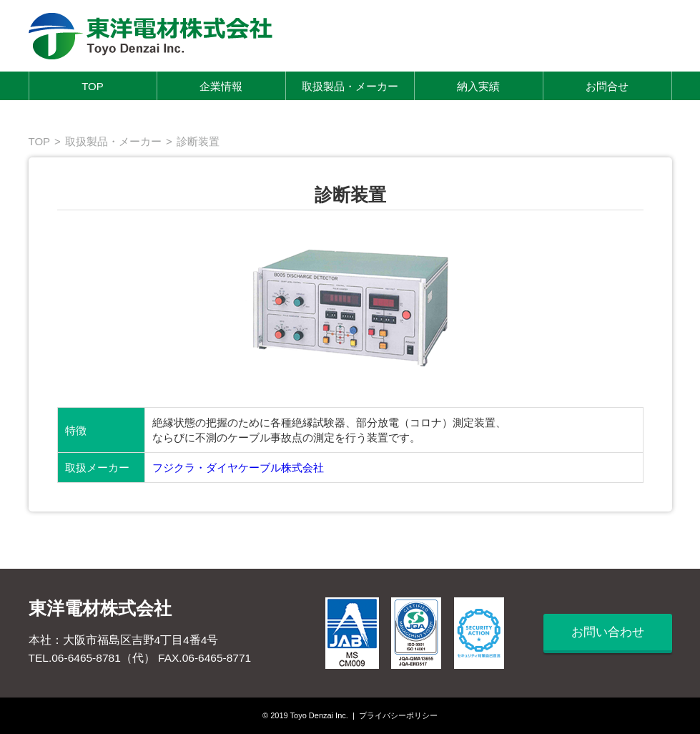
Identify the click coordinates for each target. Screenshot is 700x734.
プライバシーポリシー (398, 715)
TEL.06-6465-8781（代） (92, 658)
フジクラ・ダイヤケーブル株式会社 (238, 468)
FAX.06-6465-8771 (204, 658)
